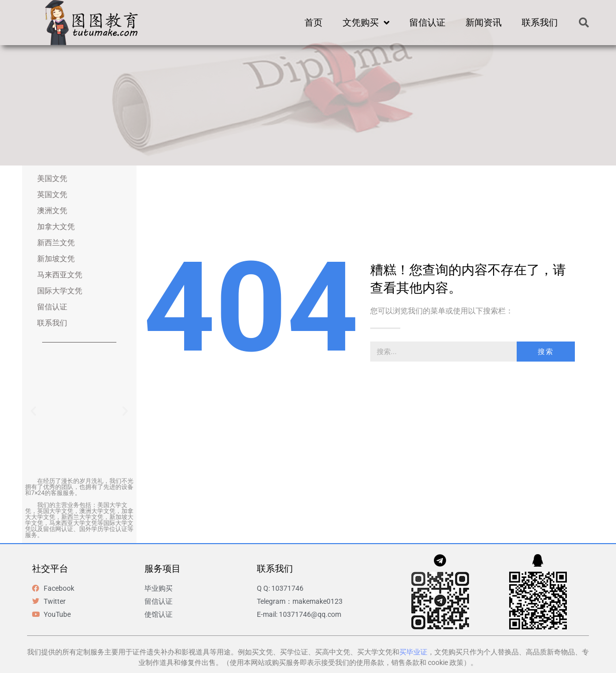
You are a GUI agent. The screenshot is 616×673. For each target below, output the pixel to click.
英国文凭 (52, 195)
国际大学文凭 (60, 291)
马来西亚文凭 (60, 275)
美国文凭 (52, 179)
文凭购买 (366, 23)
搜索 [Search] (546, 352)
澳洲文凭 (52, 211)
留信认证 (427, 22)
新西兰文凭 (56, 243)
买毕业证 (413, 652)
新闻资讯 (484, 22)
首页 (314, 22)
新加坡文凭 (56, 259)
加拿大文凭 (56, 227)
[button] (584, 23)
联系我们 (540, 22)
